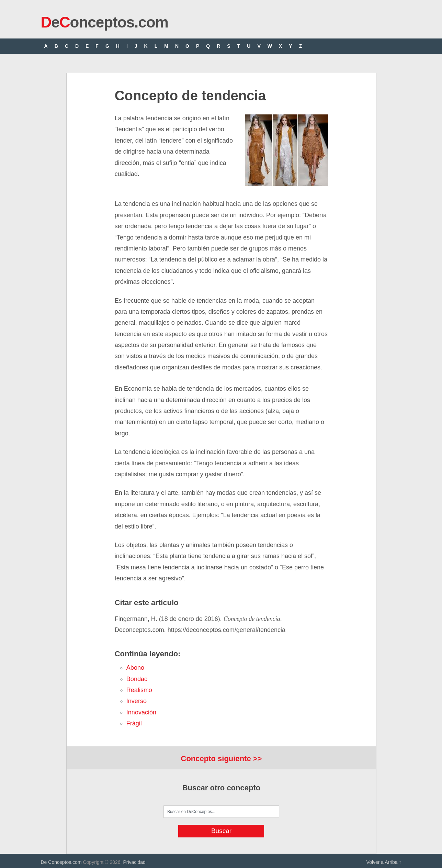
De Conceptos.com (61, 862)
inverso (137, 701)
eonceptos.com (105, 22)
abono (135, 668)
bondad (137, 679)
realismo (139, 690)
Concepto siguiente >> (222, 759)
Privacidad (134, 862)
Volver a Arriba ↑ (384, 862)
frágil (134, 723)
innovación (141, 712)
